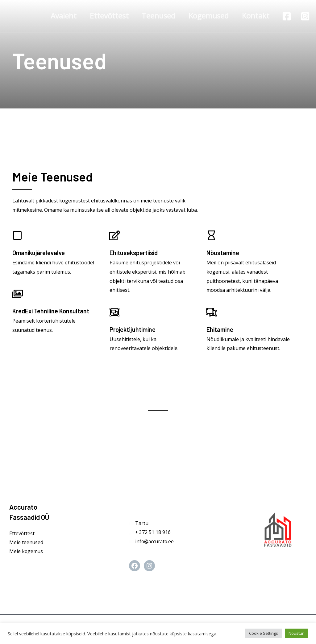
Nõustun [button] (297, 633)
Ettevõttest (103, 16)
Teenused (154, 16)
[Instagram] (305, 16)
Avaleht (56, 16)
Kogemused (206, 16)
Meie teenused (26, 542)
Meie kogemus (26, 552)
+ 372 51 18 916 (153, 532)
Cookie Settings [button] (264, 633)
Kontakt (255, 16)
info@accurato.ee (155, 541)
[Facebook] (287, 16)
